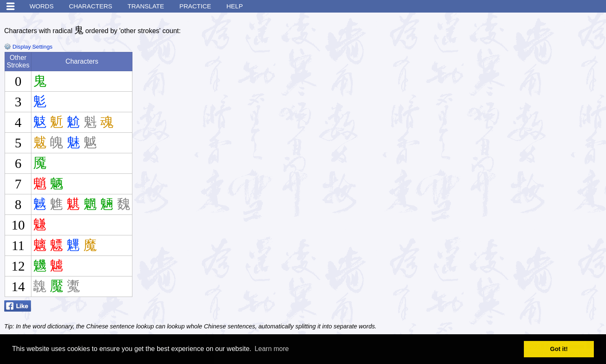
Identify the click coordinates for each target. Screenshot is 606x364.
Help (234, 6)
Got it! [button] (559, 349)
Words (41, 6)
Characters (90, 6)
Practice (195, 6)
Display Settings (28, 47)
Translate (146, 6)
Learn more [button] (272, 349)
